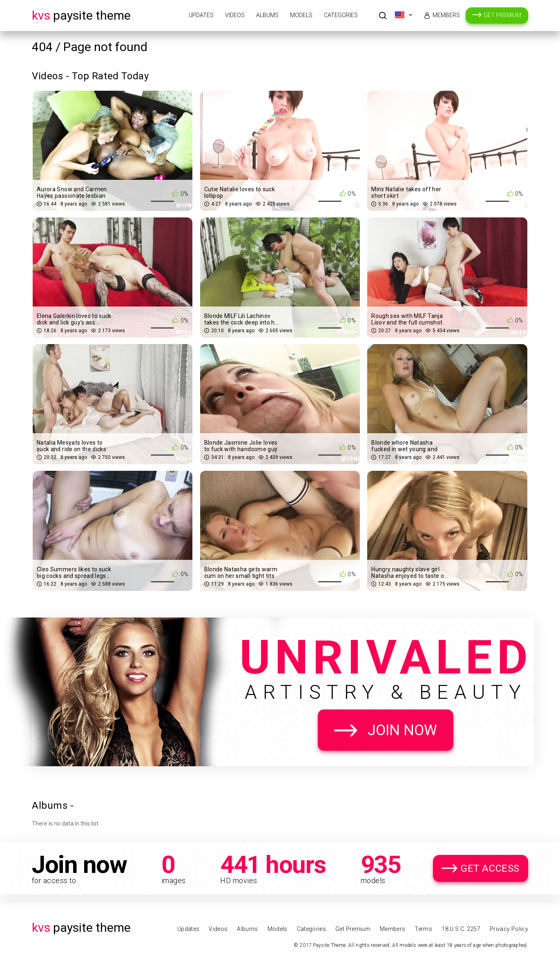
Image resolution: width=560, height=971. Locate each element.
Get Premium (502, 15)
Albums (267, 15)
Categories (341, 15)
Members (446, 15)
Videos (235, 15)
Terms (423, 929)
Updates (201, 15)
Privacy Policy (509, 929)
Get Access (490, 868)
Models (301, 15)
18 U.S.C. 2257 (461, 929)
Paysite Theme (81, 15)
